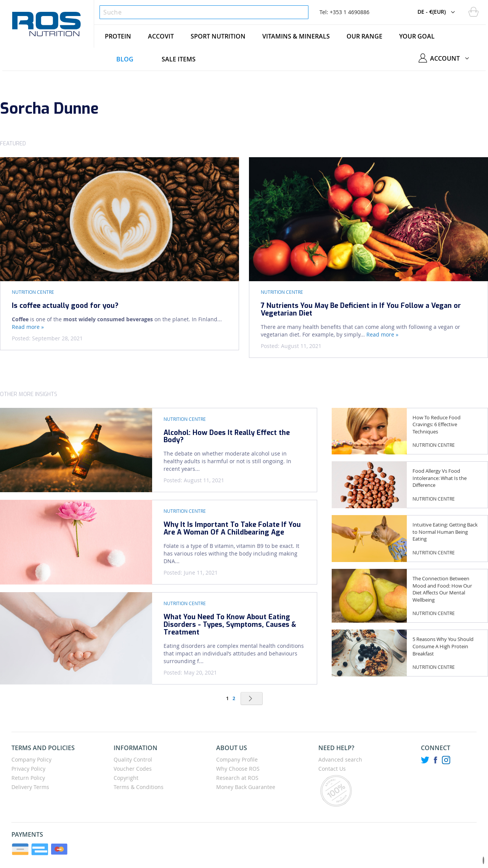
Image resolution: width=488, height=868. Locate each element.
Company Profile (237, 759)
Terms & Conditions (139, 787)
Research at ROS (237, 778)
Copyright (126, 778)
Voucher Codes (133, 769)
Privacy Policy (28, 769)
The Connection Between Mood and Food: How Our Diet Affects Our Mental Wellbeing (442, 589)
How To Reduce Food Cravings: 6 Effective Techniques (437, 424)
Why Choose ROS (238, 769)
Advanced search (340, 759)
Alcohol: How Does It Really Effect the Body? (227, 436)
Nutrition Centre (33, 292)
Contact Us (332, 769)
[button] (438, 12)
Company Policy (31, 759)
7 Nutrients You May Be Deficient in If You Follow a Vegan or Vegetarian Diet (361, 309)
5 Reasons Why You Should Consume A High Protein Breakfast (443, 646)
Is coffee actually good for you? (65, 306)
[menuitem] (118, 36)
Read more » (28, 327)
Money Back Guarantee (246, 787)
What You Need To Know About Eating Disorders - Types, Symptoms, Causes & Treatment (230, 625)
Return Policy (28, 778)
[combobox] (204, 12)
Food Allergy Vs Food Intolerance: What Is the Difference (440, 478)
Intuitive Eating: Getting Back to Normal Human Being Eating (445, 532)
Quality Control (133, 759)
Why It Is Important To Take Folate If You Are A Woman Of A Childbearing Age (232, 528)
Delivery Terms (30, 787)
